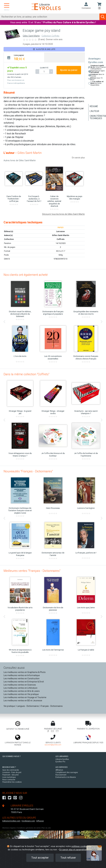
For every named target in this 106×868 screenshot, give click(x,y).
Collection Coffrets (50, 36)
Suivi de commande (11, 770)
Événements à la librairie (66, 777)
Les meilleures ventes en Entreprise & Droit (24, 682)
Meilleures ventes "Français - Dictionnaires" (32, 571)
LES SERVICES (62, 767)
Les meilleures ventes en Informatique (22, 675)
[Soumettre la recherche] (103, 17)
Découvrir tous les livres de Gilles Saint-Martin (63, 214)
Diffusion (40, 821)
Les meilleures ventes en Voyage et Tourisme (25, 697)
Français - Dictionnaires (52, 706)
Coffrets (61, 239)
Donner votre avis (54, 39)
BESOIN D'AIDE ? (9, 767)
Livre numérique (9, 777)
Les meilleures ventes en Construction (22, 678)
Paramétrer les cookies (12, 782)
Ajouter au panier (69, 70)
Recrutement (61, 775)
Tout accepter (40, 858)
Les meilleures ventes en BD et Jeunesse (23, 701)
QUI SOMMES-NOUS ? (12, 756)
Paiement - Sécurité (10, 775)
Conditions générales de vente (29, 828)
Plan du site (46, 828)
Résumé (94, 106)
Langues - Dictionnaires (28, 706)
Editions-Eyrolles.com (11, 821)
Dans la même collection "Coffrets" (26, 374)
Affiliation (59, 770)
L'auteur (94, 111)
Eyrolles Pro (60, 762)
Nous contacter (9, 780)
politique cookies (80, 846)
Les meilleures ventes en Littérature (20, 688)
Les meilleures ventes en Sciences (20, 685)
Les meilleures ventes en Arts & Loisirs (22, 691)
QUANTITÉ (44, 68)
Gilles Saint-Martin (31, 36)
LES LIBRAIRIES (62, 756)
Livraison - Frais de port (12, 772)
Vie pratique (9, 706)
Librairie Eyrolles (62, 759)
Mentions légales (9, 828)
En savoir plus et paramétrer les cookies (79, 850)
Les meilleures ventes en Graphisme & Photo (25, 672)
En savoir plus (78, 158)
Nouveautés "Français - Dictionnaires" (28, 471)
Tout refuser (68, 858)
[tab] (24, 57)
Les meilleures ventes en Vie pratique (21, 694)
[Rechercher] (50, 17)
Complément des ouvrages (67, 772)
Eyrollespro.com (28, 821)
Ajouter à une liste (44, 49)
